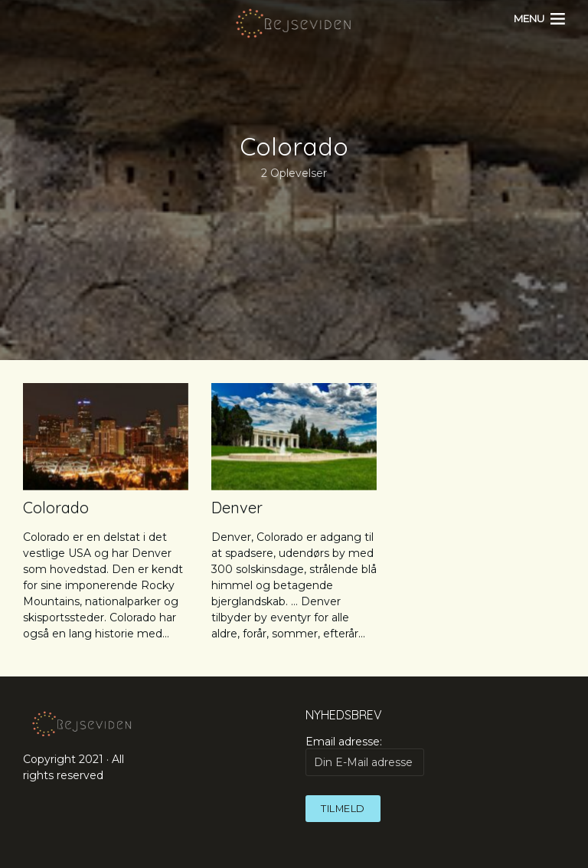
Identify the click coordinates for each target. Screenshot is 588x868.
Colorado (56, 508)
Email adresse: (365, 755)
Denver (237, 508)
